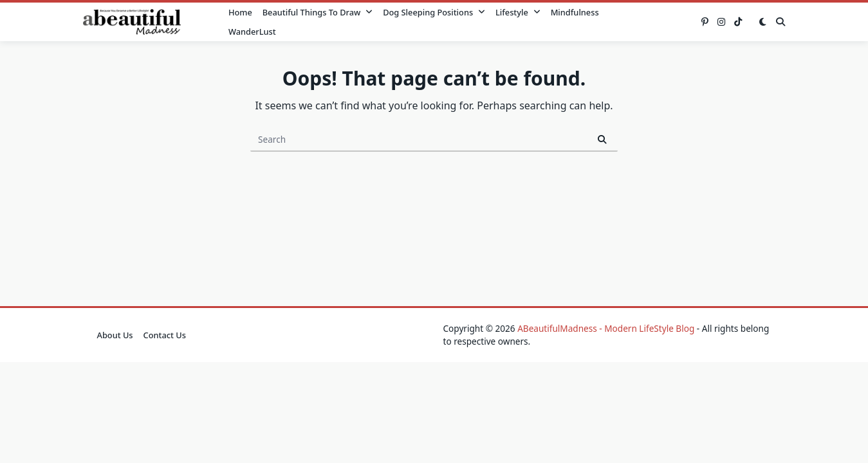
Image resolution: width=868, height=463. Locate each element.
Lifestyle (518, 12)
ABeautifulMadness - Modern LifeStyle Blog (606, 328)
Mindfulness (575, 12)
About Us (115, 335)
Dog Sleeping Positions (434, 12)
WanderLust (252, 32)
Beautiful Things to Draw (318, 12)
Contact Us (165, 335)
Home (240, 12)
